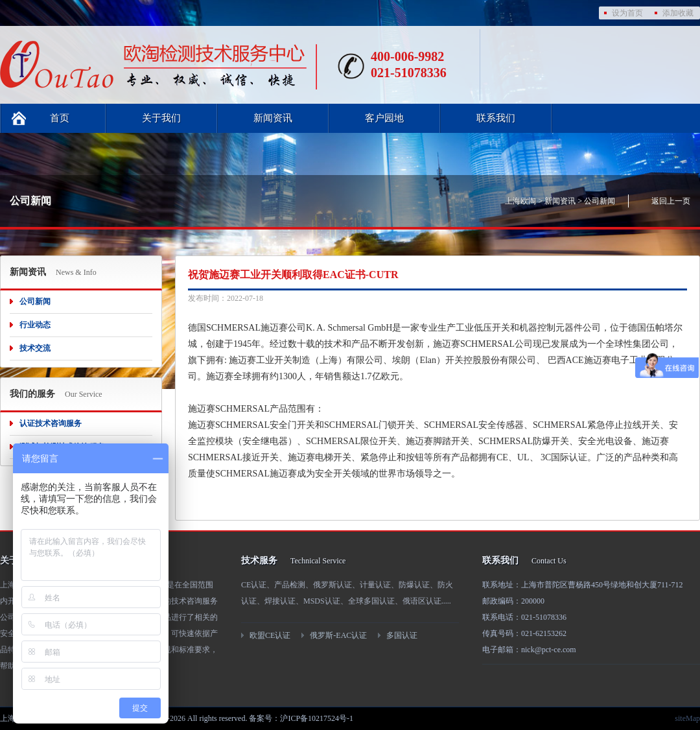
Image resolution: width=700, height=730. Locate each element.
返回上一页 (671, 201)
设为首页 (627, 13)
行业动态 (35, 325)
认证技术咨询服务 (51, 423)
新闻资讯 (273, 118)
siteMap (687, 718)
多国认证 (402, 635)
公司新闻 (600, 201)
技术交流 (35, 348)
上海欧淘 (520, 201)
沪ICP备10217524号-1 (317, 718)
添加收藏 (678, 13)
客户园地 (384, 118)
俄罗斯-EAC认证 (338, 635)
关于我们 (161, 118)
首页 (60, 118)
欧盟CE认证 (270, 635)
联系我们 (496, 118)
